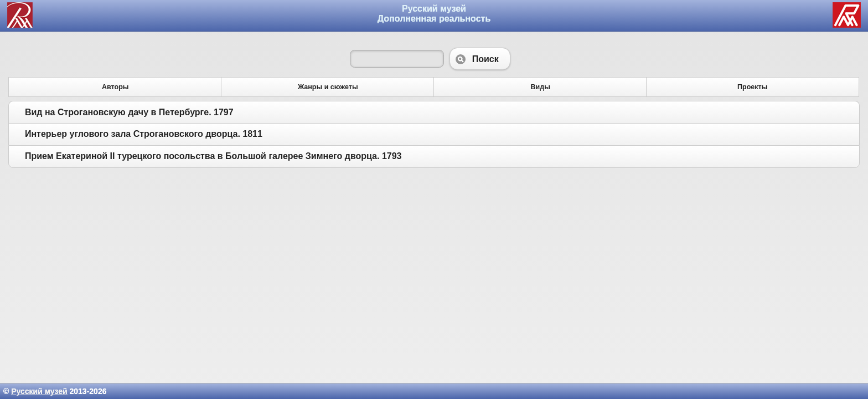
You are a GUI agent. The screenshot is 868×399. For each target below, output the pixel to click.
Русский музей (39, 391)
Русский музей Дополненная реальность (434, 14)
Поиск (480, 59)
